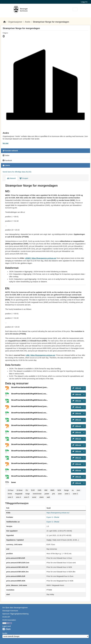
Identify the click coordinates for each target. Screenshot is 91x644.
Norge (66, 490)
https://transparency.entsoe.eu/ (58, 513)
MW (46, 490)
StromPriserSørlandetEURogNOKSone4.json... (30, 444)
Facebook (7, 160)
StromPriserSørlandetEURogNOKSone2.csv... (29, 413)
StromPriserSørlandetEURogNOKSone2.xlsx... (30, 419)
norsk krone (37, 494)
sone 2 (75, 494)
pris (54, 494)
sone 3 (10, 497)
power (47, 494)
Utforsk (77, 388)
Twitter (6, 155)
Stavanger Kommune (10, 611)
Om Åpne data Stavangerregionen (15, 608)
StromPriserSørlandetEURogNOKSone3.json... (30, 425)
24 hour (11, 490)
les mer (6, 143)
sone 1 (67, 494)
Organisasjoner (15, 22)
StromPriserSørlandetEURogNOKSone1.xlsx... (30, 400)
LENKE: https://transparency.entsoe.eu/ (41, 258)
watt (48, 497)
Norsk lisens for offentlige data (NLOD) (17, 172)
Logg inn (84, 2)
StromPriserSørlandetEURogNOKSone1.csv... (29, 394)
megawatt (19, 494)
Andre (28, 22)
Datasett (11, 178)
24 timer (20, 490)
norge (28, 494)
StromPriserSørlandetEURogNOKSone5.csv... (29, 470)
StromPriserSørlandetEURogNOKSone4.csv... (29, 451)
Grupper (24, 178)
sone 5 (26, 497)
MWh (52, 490)
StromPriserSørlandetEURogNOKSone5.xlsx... (30, 476)
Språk (5, 633)
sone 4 (18, 497)
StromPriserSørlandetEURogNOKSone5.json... (30, 463)
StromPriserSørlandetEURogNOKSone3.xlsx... (30, 438)
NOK (59, 490)
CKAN (6, 629)
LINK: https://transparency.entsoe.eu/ (40, 355)
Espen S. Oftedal (53, 517)
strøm (42, 497)
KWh (39, 490)
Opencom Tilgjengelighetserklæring (15, 614)
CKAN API (6, 617)
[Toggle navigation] (75, 9)
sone (60, 494)
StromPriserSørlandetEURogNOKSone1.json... (30, 387)
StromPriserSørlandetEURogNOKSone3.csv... (29, 432)
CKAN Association (9, 620)
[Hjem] (5, 22)
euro (78, 490)
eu (73, 490)
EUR (33, 490)
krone (10, 494)
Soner (14, 482)
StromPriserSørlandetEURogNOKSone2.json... (30, 406)
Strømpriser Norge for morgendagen (51, 22)
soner (34, 497)
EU (27, 490)
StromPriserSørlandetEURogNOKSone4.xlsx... (30, 457)
